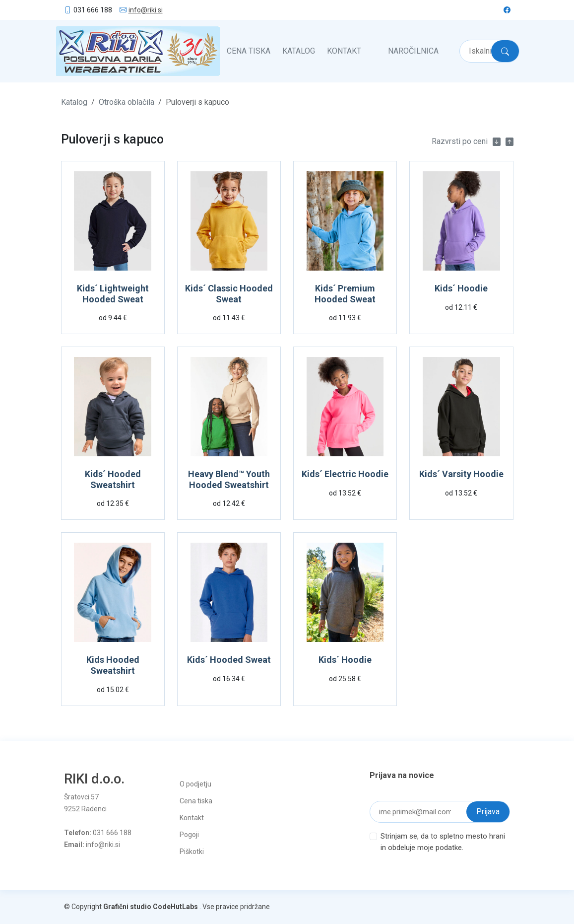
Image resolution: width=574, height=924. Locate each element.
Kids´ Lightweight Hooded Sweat (113, 294)
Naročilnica (413, 51)
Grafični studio (127, 907)
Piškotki (192, 852)
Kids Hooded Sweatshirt (113, 665)
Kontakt (344, 51)
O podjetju (195, 784)
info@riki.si (146, 10)
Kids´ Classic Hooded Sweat (229, 294)
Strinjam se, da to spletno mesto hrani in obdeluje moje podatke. (443, 842)
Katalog (299, 51)
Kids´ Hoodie (461, 288)
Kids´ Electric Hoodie (345, 474)
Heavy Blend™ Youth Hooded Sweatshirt (229, 479)
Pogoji (189, 835)
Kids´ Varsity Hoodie (461, 474)
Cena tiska (249, 51)
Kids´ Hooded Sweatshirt (113, 479)
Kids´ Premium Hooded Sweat (345, 294)
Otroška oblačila (127, 102)
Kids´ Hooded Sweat (229, 660)
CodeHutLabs (175, 907)
